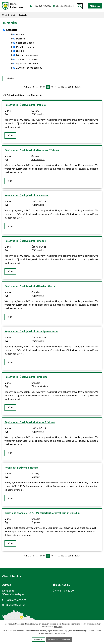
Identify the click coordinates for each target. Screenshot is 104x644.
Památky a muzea (25, 48)
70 (52, 87)
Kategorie (12, 30)
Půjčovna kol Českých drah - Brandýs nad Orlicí (31, 332)
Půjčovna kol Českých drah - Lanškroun (27, 196)
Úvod (5, 15)
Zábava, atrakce (40, 387)
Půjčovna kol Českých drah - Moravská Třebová (32, 151)
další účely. (58, 627)
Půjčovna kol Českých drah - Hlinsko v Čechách (31, 287)
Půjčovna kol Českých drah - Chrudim (26, 377)
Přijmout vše (38, 639)
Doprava (21, 39)
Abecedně (36, 96)
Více (10, 136)
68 (44, 87)
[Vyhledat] (80, 6)
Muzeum (36, 477)
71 (55, 87)
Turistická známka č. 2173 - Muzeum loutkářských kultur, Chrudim (42, 513)
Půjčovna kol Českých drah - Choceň (25, 241)
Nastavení (67, 639)
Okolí (13, 15)
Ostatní (20, 52)
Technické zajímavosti (28, 60)
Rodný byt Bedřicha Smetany (21, 468)
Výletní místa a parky (27, 64)
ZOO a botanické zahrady (29, 68)
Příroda (20, 35)
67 (41, 87)
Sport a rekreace (25, 43)
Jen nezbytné (53, 639)
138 (62, 87)
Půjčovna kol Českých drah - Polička (25, 105)
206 (70, 87)
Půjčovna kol (38, 115)
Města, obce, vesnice (27, 56)
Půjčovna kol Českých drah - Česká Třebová (30, 423)
